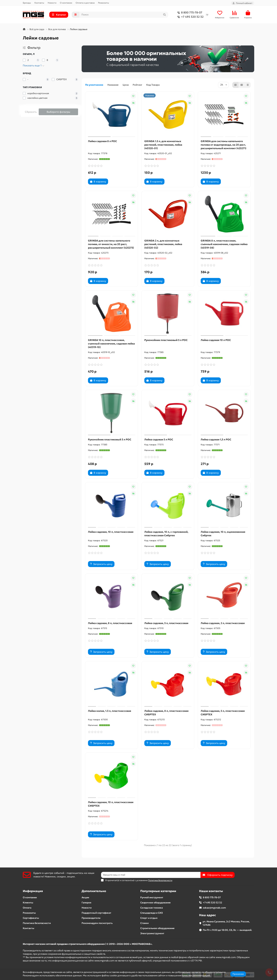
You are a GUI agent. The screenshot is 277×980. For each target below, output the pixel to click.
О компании (66, 3)
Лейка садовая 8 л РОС (102, 141)
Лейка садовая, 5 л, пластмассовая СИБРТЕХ (223, 713)
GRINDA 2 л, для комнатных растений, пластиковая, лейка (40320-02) (163, 244)
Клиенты (28, 903)
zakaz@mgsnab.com (214, 908)
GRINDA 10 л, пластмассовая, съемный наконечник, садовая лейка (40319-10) (111, 344)
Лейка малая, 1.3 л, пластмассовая (110, 711)
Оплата (27, 908)
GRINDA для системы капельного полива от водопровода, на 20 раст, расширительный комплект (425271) (223, 145)
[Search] (124, 15)
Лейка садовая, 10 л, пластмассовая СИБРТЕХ (111, 804)
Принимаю (238, 974)
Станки (144, 923)
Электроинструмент (152, 933)
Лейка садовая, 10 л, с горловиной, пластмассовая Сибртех (166, 534)
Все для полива (57, 29)
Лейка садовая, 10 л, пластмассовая (111, 532)
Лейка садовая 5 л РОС (159, 439)
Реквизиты (104, 3)
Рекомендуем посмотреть (97, 923)
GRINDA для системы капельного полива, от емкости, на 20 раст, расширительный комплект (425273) (111, 244)
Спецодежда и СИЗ (151, 913)
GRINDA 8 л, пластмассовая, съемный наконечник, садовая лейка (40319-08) (224, 244)
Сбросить (31, 112)
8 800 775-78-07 (189, 13)
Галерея (86, 903)
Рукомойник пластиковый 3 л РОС (110, 439)
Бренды (27, 3)
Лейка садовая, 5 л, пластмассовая (166, 623)
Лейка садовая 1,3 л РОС (216, 439)
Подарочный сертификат (96, 913)
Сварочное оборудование (155, 903)
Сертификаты (31, 918)
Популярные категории (158, 891)
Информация (33, 891)
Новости (52, 3)
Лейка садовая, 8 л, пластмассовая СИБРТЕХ (166, 713)
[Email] (151, 875)
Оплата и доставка (85, 3)
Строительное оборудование (157, 928)
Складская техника (151, 908)
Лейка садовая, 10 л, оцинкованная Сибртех (223, 534)
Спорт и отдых (149, 918)
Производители (91, 918)
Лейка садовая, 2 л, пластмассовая (223, 623)
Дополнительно (94, 891)
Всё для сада (37, 29)
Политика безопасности (37, 923)
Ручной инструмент (152, 897)
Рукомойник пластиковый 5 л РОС (166, 340)
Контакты (39, 3)
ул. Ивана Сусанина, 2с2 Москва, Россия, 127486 (226, 923)
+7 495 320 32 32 (190, 17)
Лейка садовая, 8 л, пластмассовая (110, 623)
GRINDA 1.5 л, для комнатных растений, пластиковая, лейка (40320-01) (163, 145)
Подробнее (218, 975)
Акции (85, 897)
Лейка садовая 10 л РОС (216, 340)
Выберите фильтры (58, 112)
